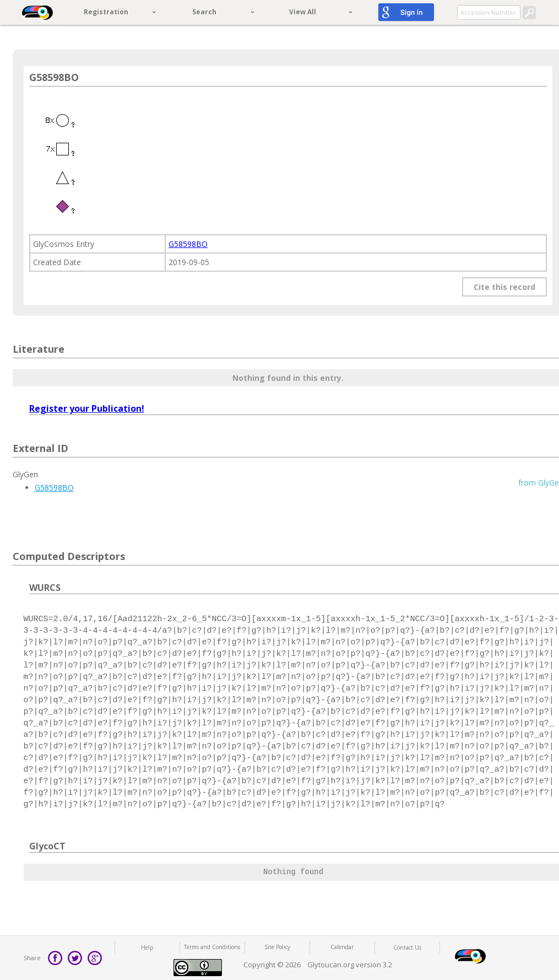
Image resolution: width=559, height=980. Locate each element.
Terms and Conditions (212, 947)
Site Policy (277, 947)
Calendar (342, 947)
